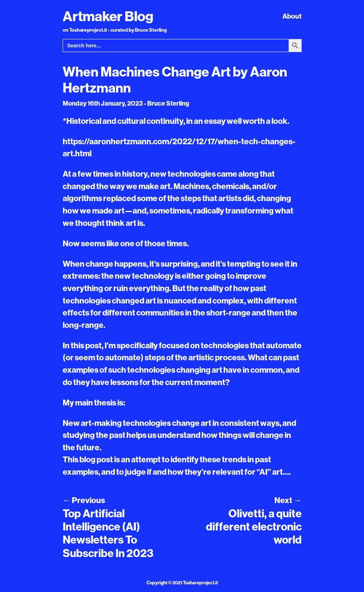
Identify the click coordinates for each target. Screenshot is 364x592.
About (292, 16)
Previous (84, 500)
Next (288, 500)
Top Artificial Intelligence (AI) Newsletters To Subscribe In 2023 (108, 533)
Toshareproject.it (200, 583)
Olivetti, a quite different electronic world (254, 526)
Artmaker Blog (108, 16)
